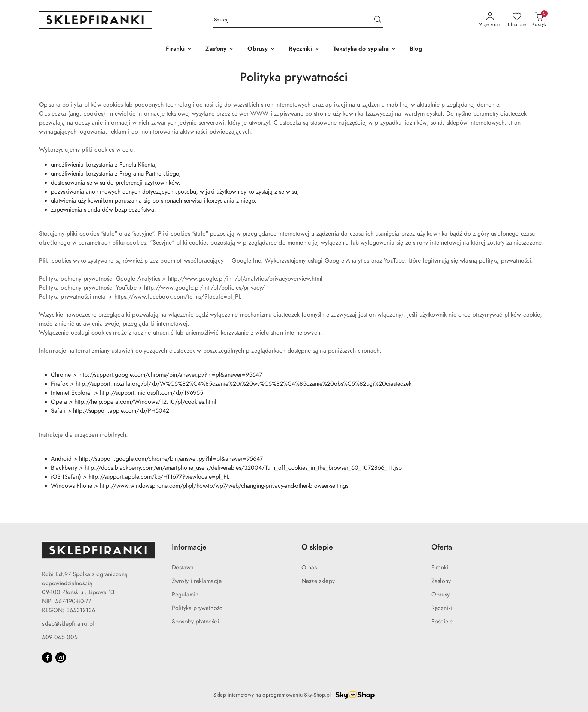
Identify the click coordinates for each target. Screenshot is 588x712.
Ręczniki (442, 608)
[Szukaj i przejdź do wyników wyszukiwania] (378, 20)
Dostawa (183, 568)
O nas (309, 568)
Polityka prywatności (198, 608)
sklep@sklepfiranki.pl (68, 624)
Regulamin (185, 595)
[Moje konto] (490, 20)
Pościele (442, 622)
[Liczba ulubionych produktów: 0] (517, 20)
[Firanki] (179, 49)
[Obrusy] (261, 49)
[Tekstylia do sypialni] (365, 49)
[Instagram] (61, 658)
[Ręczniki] (304, 49)
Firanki (440, 568)
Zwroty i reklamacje (197, 581)
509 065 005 (60, 637)
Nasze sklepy (318, 581)
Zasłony (441, 581)
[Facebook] (47, 658)
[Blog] (416, 49)
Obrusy (440, 595)
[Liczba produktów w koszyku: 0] (539, 20)
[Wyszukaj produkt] (298, 20)
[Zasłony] (220, 49)
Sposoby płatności (195, 622)
